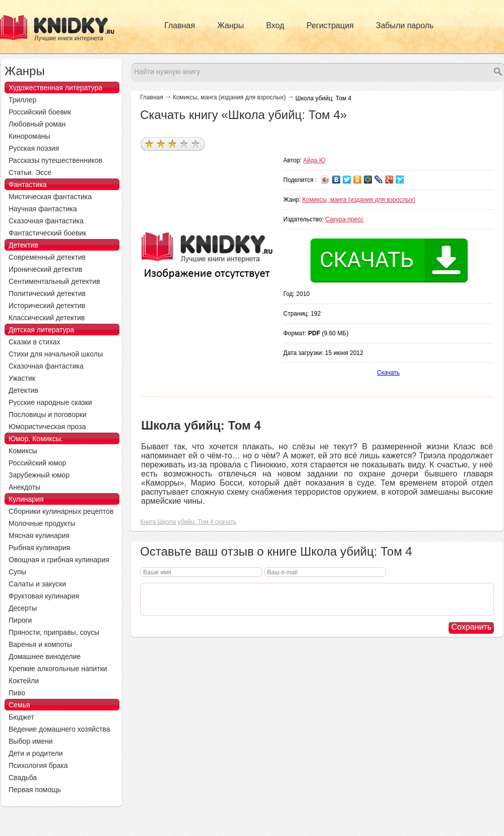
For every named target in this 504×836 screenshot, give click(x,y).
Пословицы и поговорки (48, 414)
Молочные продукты (42, 523)
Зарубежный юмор (39, 475)
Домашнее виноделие (45, 656)
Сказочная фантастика (46, 221)
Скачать (388, 373)
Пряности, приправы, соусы (54, 632)
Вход (275, 25)
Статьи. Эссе (30, 172)
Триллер (22, 100)
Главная (180, 25)
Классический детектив (47, 318)
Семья (19, 705)
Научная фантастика (43, 209)
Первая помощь (35, 790)
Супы (17, 572)
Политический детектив (47, 293)
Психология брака (38, 765)
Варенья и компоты (40, 644)
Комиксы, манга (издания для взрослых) (229, 97)
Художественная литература (55, 88)
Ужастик (22, 378)
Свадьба (23, 778)
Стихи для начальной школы (56, 354)
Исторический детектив (47, 306)
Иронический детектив (45, 269)
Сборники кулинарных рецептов (61, 511)
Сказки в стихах (35, 342)
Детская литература (41, 330)
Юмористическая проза (47, 427)
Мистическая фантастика (50, 197)
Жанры (231, 25)
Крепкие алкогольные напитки (58, 669)
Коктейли (24, 681)
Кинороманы (29, 136)
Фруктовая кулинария (44, 596)
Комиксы (23, 451)
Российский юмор (37, 463)
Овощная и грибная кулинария (59, 560)
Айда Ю (314, 160)
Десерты (23, 608)
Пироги (20, 620)
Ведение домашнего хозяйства (59, 729)
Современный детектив (47, 257)
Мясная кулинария (39, 535)
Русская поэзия (34, 148)
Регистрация (330, 25)
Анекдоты (24, 487)
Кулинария (26, 499)
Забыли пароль (405, 25)
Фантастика (28, 185)
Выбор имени (31, 741)
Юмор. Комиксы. (36, 439)
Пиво (17, 693)
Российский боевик (40, 112)
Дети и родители (36, 753)
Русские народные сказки (50, 402)
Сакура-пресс (344, 219)
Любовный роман (37, 124)
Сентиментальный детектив (54, 281)
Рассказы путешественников (55, 160)
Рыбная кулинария (39, 548)
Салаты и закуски (37, 584)
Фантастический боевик (47, 233)
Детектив (23, 245)
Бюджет (21, 717)
